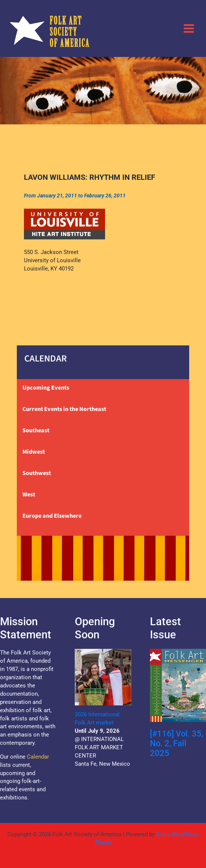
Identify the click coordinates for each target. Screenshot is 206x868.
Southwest (37, 473)
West (29, 495)
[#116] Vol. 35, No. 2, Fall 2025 (177, 744)
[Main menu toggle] (189, 28)
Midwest (34, 452)
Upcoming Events (46, 388)
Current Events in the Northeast (64, 409)
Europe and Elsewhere (52, 516)
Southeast (36, 430)
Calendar (38, 757)
